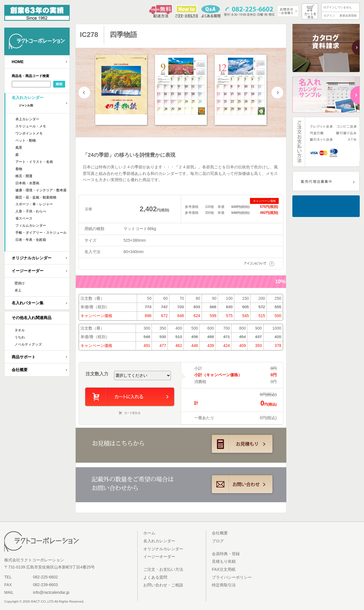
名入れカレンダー (41, 103)
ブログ (218, 541)
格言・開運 (24, 176)
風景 (19, 148)
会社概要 (20, 370)
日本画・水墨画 (27, 183)
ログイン (329, 15)
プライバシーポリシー (232, 577)
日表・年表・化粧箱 (31, 240)
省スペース (24, 218)
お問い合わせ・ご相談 (163, 585)
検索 (59, 84)
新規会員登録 (348, 15)
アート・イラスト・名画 (34, 162)
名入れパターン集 (28, 303)
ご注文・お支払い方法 (163, 569)
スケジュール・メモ (31, 126)
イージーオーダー (28, 271)
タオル (20, 330)
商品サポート (24, 357)
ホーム (149, 533)
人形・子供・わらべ (31, 211)
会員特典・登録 (226, 554)
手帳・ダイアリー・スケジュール (41, 233)
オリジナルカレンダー (32, 258)
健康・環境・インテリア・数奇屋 (41, 190)
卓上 (18, 290)
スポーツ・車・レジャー (34, 204)
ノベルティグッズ (28, 344)
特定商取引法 (224, 585)
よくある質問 (155, 577)
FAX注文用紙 (224, 569)
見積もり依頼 (224, 561)
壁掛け (20, 283)
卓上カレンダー (27, 119)
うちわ (20, 337)
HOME (18, 62)
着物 (19, 169)
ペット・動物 (26, 140)
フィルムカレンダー (31, 226)
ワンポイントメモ (29, 133)
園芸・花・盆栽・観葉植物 (36, 197)
